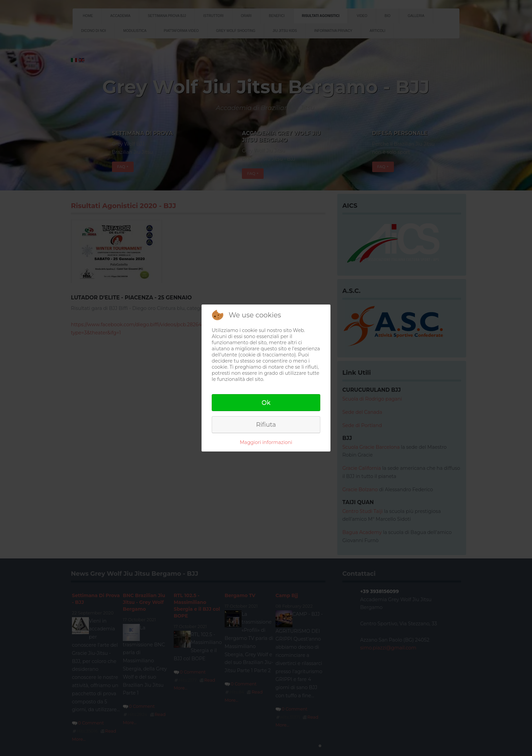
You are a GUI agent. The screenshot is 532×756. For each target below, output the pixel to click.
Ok (266, 403)
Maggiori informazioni (266, 442)
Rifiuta (266, 425)
